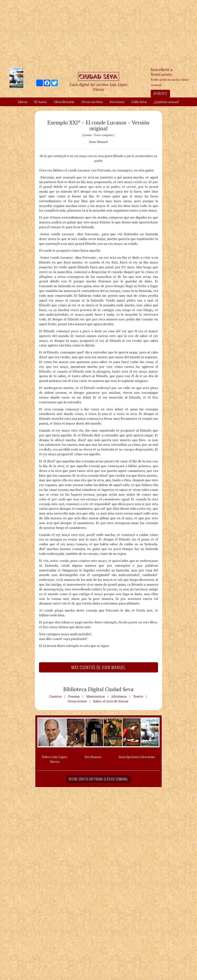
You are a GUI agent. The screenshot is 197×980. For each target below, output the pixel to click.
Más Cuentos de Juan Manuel (98, 667)
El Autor (41, 102)
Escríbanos (93, 757)
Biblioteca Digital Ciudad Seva (98, 689)
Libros (22, 102)
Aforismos (119, 696)
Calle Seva (139, 102)
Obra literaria (64, 102)
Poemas (74, 696)
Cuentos (55, 696)
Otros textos (77, 701)
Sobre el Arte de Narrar (111, 701)
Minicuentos (95, 696)
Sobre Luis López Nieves (55, 759)
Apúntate (160, 94)
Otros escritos (92, 102)
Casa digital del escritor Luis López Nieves (98, 87)
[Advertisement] (98, 33)
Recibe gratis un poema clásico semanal (98, 779)
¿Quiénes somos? (166, 102)
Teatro (138, 696)
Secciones (117, 102)
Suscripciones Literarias (137, 757)
